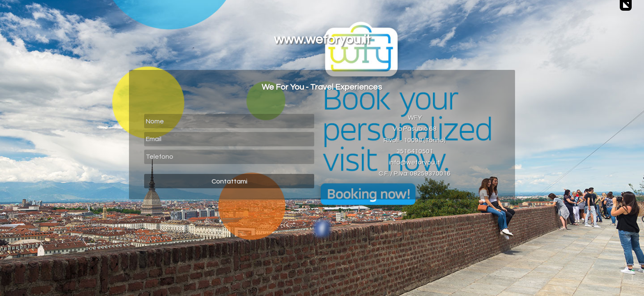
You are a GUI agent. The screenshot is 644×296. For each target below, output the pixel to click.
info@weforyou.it (415, 162)
